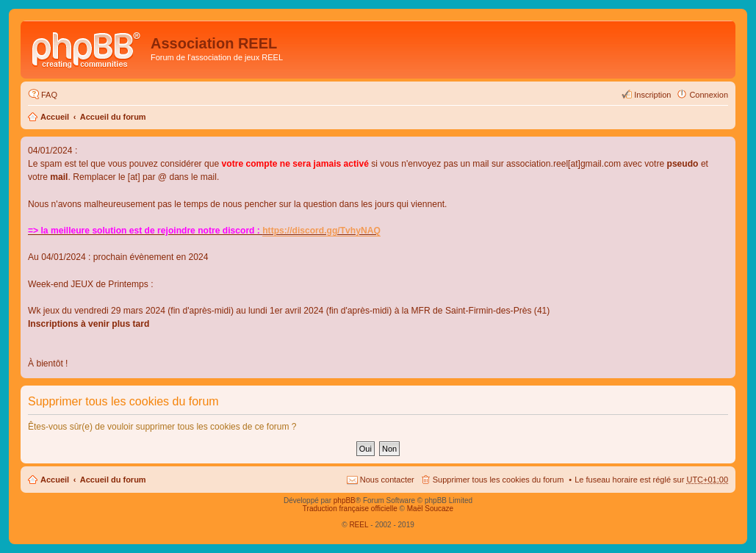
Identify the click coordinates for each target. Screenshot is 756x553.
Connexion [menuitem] (709, 95)
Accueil (55, 117)
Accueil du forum (113, 117)
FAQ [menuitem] (49, 95)
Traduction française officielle (350, 509)
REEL (359, 525)
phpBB (345, 500)
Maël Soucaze (430, 509)
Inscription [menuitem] (652, 95)
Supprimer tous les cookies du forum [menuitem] (498, 480)
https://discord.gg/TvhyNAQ (321, 231)
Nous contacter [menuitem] (387, 480)
